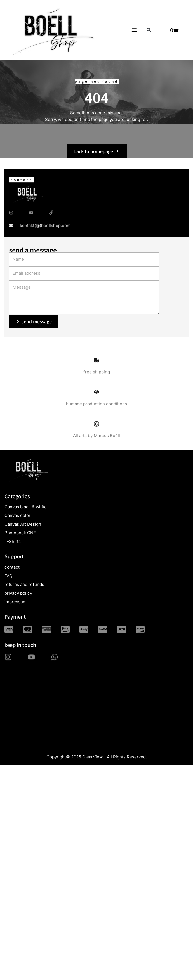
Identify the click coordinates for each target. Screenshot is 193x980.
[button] (134, 30)
